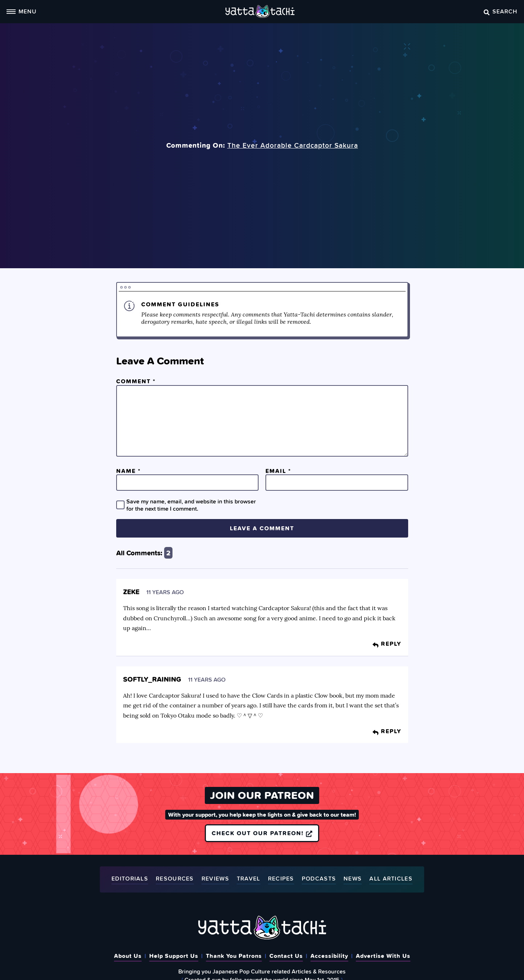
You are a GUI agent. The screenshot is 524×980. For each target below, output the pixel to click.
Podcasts (319, 879)
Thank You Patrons (234, 956)
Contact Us (286, 956)
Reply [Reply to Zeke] (387, 644)
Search (501, 11)
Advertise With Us (383, 956)
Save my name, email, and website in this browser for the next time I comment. (191, 505)
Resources (175, 879)
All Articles (391, 879)
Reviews (215, 879)
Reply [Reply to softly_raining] (387, 731)
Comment (136, 381)
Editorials (130, 879)
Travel (249, 879)
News (353, 879)
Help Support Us (174, 956)
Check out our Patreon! (262, 833)
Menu (21, 11)
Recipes (281, 879)
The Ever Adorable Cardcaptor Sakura (293, 145)
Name (129, 471)
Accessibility (329, 956)
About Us (128, 956)
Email (278, 471)
